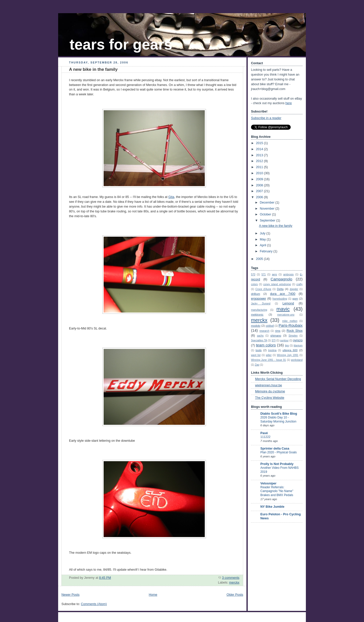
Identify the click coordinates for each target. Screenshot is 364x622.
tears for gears (121, 44)
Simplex (293, 336)
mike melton (290, 321)
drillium (256, 294)
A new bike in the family (93, 69)
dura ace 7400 (283, 294)
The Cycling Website (270, 398)
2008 (260, 185)
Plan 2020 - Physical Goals (279, 452)
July (263, 233)
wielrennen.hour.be (269, 385)
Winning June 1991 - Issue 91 (268, 360)
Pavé (264, 433)
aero (275, 274)
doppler (294, 289)
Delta (280, 289)
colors (254, 284)
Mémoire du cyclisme (270, 391)
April (264, 245)
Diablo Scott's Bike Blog (279, 414)
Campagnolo (281, 279)
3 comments (231, 578)
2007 (260, 191)
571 (264, 274)
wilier (269, 355)
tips (287, 346)
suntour (284, 340)
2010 (260, 173)
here (289, 103)
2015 (260, 143)
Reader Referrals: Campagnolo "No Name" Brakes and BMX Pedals (277, 491)
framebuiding (280, 299)
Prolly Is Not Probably (277, 464)
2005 (260, 259)
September (268, 220)
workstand (297, 360)
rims (278, 331)
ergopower (259, 299)
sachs (260, 336)
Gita (171, 197)
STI (274, 340)
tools (259, 350)
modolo (256, 326)
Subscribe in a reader (266, 118)
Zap (257, 365)
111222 (265, 437)
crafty (299, 284)
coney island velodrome (277, 284)
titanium (298, 346)
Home (153, 595)
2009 (260, 179)
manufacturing (259, 310)
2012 (260, 161)
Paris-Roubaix (291, 325)
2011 (260, 167)
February (267, 251)
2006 (260, 197)
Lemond (288, 303)
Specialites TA (259, 340)
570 (253, 274)
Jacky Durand (261, 304)
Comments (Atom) (94, 604)
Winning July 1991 (288, 355)
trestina (272, 350)
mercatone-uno (286, 315)
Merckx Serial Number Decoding (278, 379)
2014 (260, 149)
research (264, 331)
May (263, 239)
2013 (260, 155)
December (268, 203)
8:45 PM (105, 578)
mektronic (257, 315)
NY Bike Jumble (272, 507)
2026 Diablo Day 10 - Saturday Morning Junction (278, 419)
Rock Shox (295, 331)
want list (256, 355)
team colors (266, 345)
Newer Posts (70, 595)
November (268, 209)
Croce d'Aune (263, 289)
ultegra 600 (290, 350)
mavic (283, 309)
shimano (276, 336)
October (266, 214)
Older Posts (235, 595)
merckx (234, 583)
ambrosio (288, 274)
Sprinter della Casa (275, 449)
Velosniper (268, 483)
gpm (295, 299)
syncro (298, 340)
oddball (270, 326)
